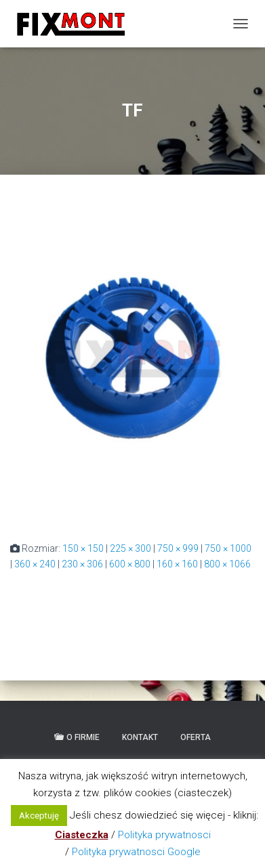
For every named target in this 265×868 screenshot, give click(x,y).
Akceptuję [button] (39, 816)
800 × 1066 (227, 564)
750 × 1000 (228, 548)
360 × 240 (35, 564)
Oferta (196, 737)
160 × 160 (177, 564)
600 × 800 (130, 564)
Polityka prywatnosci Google (136, 852)
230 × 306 (82, 564)
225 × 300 (130, 548)
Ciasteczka (82, 835)
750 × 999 (178, 548)
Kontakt (140, 737)
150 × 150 (83, 548)
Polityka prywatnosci (164, 835)
